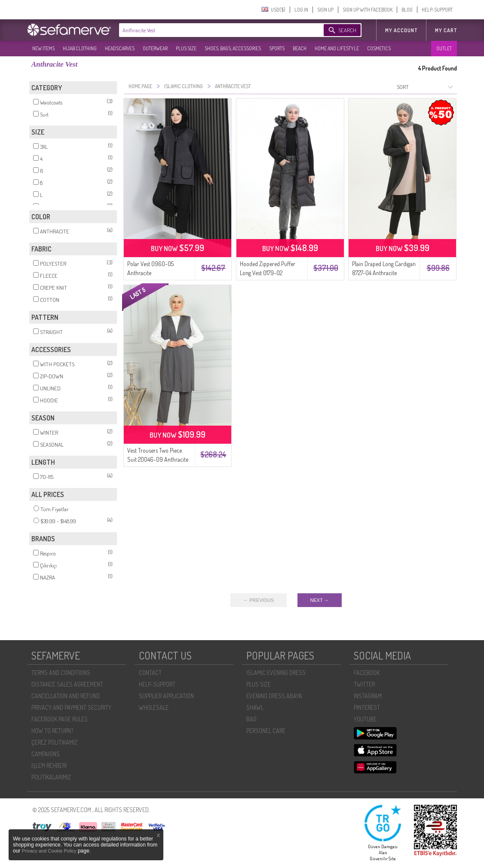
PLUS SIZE (186, 48)
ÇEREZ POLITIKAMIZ (54, 742)
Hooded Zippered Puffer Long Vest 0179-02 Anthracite (268, 273)
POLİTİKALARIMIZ (51, 777)
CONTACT (150, 673)
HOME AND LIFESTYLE (337, 48)
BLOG (407, 10)
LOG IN (301, 10)
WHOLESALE (154, 707)
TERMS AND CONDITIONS (61, 673)
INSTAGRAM (368, 696)
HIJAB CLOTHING (80, 48)
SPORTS (277, 48)
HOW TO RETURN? (52, 731)
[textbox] (213, 30)
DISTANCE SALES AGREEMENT (67, 684)
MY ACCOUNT (401, 30)
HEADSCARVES (120, 48)
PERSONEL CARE (266, 731)
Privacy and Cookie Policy (50, 851)
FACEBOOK (367, 673)
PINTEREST (367, 707)
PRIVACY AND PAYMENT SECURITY (71, 707)
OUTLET (444, 48)
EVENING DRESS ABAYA (274, 696)
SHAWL (255, 707)
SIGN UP (325, 10)
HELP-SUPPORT (437, 10)
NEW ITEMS (43, 48)
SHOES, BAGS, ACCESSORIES (233, 48)
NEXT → (320, 600)
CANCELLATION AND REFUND (66, 696)
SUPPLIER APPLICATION (166, 696)
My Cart (446, 30)
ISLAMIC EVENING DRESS (276, 673)
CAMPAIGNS (46, 754)
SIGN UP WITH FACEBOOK (368, 10)
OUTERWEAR (155, 48)
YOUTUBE (365, 719)
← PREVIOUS (259, 600)
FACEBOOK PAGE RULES (60, 719)
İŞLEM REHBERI (49, 765)
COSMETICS (379, 48)
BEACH (300, 48)
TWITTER (364, 684)
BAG (251, 719)
